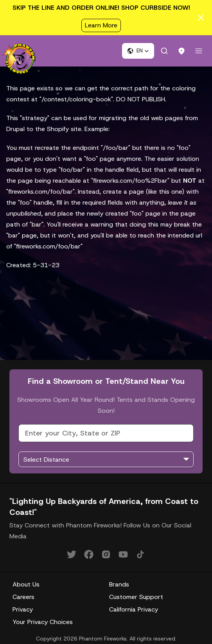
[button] (138, 51)
